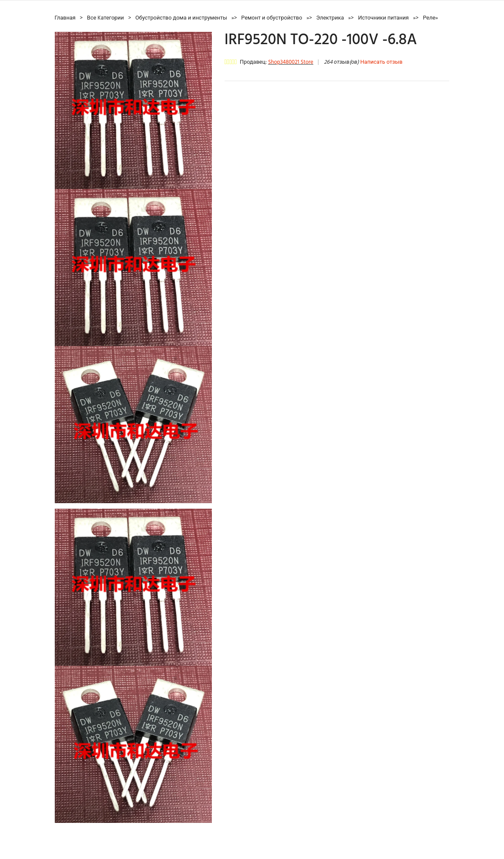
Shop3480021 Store (290, 62)
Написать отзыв (382, 62)
